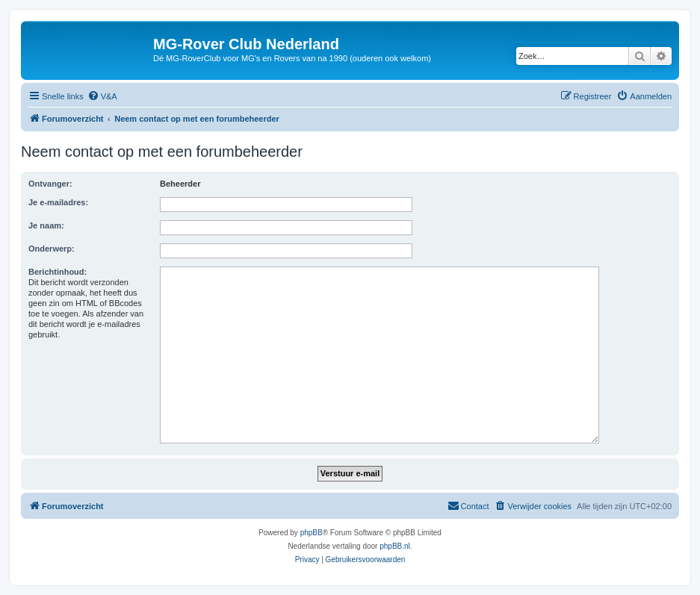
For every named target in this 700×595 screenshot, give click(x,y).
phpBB (312, 533)
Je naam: (46, 225)
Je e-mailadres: (58, 202)
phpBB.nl (395, 546)
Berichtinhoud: (58, 272)
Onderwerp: (52, 249)
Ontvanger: (50, 184)
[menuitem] (102, 96)
